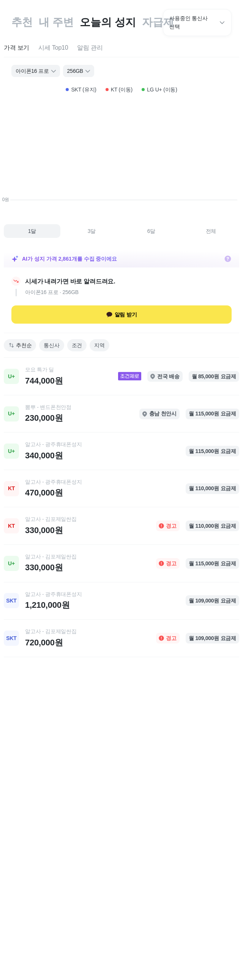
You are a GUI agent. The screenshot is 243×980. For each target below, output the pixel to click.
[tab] (17, 48)
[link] (121, 376)
